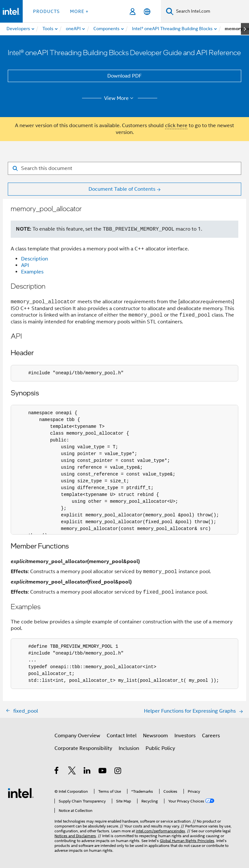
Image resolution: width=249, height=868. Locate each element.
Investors (185, 736)
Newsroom (155, 736)
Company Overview (77, 736)
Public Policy (160, 748)
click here (176, 126)
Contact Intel (122, 736)
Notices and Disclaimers (75, 836)
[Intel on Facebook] (57, 772)
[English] (147, 12)
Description (35, 259)
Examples (32, 272)
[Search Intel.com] (211, 11)
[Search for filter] (124, 168)
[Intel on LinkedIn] (87, 772)
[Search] (170, 11)
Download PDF (124, 76)
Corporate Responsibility (83, 748)
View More (120, 98)
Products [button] (46, 11)
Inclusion (129, 748)
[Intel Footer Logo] (21, 793)
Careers (211, 736)
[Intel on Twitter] (72, 772)
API (25, 265)
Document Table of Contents (122, 189)
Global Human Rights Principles (187, 841)
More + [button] (79, 11)
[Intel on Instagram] (118, 772)
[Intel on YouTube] (103, 772)
